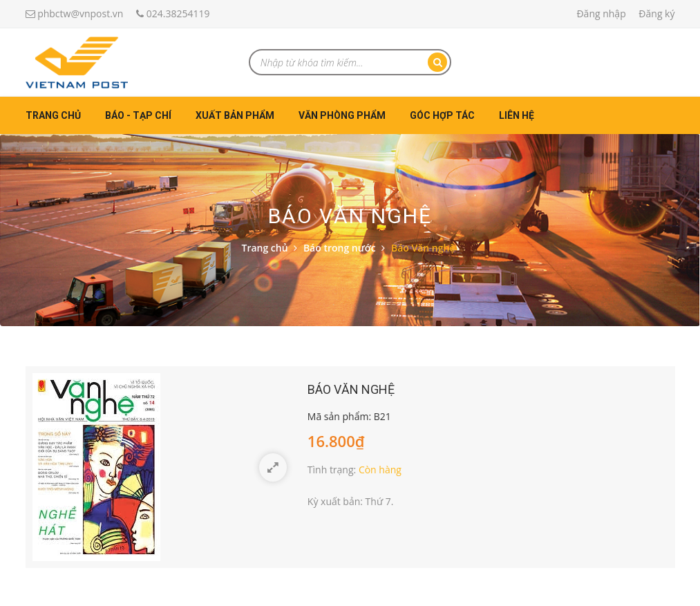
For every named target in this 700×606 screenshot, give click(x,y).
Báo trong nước (340, 248)
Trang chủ (53, 115)
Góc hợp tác (442, 115)
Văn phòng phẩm (342, 115)
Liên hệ (517, 115)
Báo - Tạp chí (138, 115)
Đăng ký (656, 13)
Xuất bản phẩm (235, 115)
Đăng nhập (601, 13)
